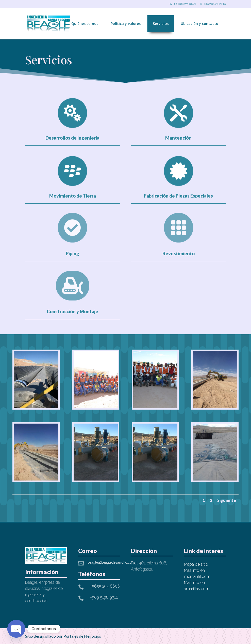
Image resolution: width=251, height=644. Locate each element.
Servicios (161, 23)
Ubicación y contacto (199, 24)
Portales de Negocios (82, 636)
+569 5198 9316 (213, 4)
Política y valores (126, 24)
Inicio (54, 24)
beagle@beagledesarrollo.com (111, 562)
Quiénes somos (85, 24)
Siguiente (227, 500)
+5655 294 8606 (183, 4)
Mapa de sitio (196, 564)
